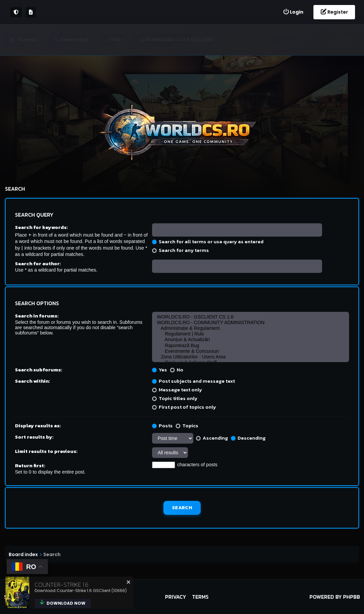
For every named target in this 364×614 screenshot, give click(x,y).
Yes (160, 370)
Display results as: (38, 425)
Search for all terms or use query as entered (208, 241)
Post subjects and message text (193, 381)
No (177, 370)
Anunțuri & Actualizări (251, 340)
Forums (29, 40)
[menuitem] (293, 12)
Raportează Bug (251, 346)
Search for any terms (181, 250)
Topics (187, 425)
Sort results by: (34, 437)
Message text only (177, 390)
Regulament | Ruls (251, 334)
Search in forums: (37, 316)
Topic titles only (175, 398)
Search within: (32, 381)
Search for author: (38, 263)
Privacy (176, 597)
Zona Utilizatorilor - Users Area (251, 357)
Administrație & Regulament (251, 328)
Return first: (30, 465)
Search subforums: (39, 370)
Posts (162, 425)
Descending (248, 438)
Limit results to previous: (46, 451)
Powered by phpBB (335, 597)
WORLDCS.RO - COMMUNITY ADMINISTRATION (251, 323)
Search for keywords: (41, 227)
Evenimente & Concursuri (251, 351)
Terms (200, 597)
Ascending (212, 438)
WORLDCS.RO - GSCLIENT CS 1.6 (251, 317)
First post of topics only (184, 407)
